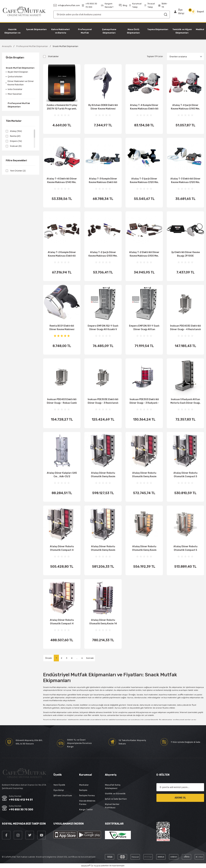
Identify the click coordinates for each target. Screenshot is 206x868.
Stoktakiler (53, 56)
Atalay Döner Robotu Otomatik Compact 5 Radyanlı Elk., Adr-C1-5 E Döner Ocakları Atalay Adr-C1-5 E (185, 475)
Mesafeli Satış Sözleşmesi (113, 787)
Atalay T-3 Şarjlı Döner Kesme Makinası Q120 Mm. (144, 181)
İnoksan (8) (16, 146)
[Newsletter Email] (180, 787)
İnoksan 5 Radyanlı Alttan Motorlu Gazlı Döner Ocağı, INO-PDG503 (185, 401)
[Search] (112, 14)
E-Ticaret (96, 866)
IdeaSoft (86, 866)
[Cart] (197, 12)
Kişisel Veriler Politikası (112, 806)
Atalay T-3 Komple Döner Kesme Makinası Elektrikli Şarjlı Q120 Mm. (103, 181)
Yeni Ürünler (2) (18, 171)
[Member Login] (180, 12)
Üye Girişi (59, 790)
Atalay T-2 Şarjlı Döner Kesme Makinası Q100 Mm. (103, 254)
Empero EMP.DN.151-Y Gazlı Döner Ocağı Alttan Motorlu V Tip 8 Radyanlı (144, 328)
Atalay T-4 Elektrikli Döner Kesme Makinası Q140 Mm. (62, 181)
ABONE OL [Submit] (180, 798)
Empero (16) (16, 141)
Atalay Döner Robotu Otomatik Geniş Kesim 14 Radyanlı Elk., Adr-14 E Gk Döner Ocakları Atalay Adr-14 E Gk (103, 622)
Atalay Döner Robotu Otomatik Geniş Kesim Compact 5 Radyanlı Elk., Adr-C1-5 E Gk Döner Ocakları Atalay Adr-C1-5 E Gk (103, 475)
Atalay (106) (16, 131)
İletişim (83, 790)
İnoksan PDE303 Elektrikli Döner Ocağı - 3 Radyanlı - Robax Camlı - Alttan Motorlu (144, 401)
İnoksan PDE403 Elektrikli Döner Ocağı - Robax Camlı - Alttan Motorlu (62, 401)
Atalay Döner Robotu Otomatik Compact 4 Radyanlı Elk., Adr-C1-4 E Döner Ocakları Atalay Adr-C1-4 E (62, 549)
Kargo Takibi (86, 809)
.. (77, 658)
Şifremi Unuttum (63, 795)
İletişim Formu (87, 795)
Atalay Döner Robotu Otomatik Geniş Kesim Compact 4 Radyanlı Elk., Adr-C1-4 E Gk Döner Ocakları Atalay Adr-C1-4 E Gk (144, 475)
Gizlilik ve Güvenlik (115, 794)
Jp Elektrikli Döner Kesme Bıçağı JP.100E (185, 254)
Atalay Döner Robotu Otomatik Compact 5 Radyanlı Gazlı (185, 549)
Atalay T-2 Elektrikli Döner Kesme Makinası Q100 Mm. (144, 254)
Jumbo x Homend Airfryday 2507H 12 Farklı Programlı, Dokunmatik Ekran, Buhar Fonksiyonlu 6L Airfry (62, 107)
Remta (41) (15, 136)
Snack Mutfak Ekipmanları (65, 46)
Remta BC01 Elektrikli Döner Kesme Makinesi (62, 328)
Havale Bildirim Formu (87, 802)
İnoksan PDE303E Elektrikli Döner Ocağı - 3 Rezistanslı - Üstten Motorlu (103, 401)
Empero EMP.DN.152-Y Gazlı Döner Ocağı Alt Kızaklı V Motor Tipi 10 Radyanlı (103, 328)
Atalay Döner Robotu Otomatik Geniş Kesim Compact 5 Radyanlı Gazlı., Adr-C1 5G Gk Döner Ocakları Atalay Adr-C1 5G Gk (103, 549)
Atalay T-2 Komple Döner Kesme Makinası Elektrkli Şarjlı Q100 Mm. (62, 254)
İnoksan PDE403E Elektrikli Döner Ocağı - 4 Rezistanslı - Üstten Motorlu (185, 328)
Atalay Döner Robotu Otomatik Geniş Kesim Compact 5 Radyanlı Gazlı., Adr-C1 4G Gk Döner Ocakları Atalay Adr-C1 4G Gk (144, 549)
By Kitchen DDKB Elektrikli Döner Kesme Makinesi (103, 107)
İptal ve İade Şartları (116, 799)
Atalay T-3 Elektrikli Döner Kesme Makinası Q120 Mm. (185, 181)
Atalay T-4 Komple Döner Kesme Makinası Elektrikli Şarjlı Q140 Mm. (144, 107)
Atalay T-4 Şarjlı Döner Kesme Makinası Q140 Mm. (185, 107)
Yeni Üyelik (59, 785)
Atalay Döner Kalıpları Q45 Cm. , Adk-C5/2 (62, 475)
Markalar (84, 785)
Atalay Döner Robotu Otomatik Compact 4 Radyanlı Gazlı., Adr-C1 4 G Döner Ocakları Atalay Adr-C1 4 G (62, 622)
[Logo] (24, 12)
